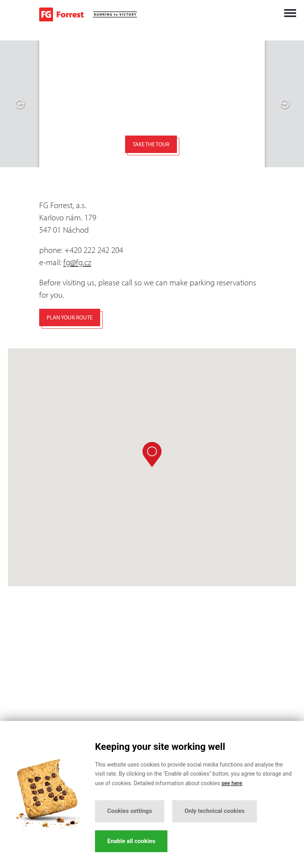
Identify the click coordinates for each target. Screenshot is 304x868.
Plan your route (70, 317)
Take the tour (151, 144)
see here (232, 783)
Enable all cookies (131, 841)
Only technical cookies (215, 811)
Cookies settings (130, 811)
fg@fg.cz (77, 262)
